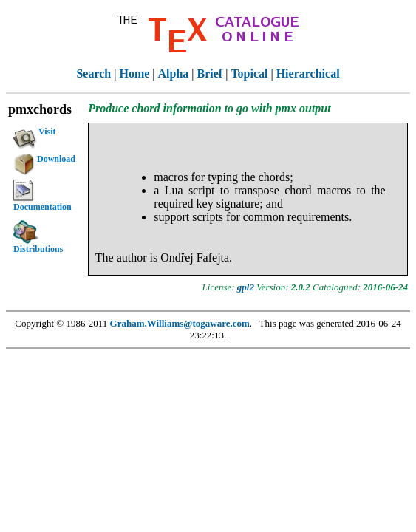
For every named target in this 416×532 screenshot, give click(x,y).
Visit (35, 134)
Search (93, 74)
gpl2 (246, 287)
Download (44, 161)
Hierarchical (308, 74)
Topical (249, 74)
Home (134, 74)
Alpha (174, 74)
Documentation (42, 196)
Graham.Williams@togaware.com (180, 323)
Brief (210, 74)
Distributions (38, 237)
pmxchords (40, 109)
